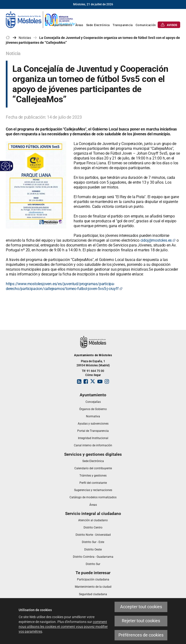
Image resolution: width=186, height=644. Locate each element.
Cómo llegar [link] (93, 375)
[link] (41, 19)
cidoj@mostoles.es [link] (158, 240)
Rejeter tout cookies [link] (141, 621)
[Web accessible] (5, 166)
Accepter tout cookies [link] (141, 607)
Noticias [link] (25, 38)
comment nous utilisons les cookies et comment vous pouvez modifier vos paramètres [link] (63, 627)
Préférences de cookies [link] (141, 635)
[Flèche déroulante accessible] (10, 166)
